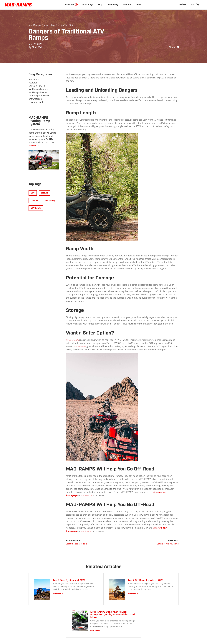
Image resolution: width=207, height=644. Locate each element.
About (139, 5)
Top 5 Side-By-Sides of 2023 (69, 580)
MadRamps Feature (39, 25)
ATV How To (34, 80)
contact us (87, 495)
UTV (33, 193)
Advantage (88, 5)
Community (112, 5)
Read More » (58, 593)
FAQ (100, 5)
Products (70, 5)
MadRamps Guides (38, 93)
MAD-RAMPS (72, 340)
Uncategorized (36, 102)
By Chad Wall (35, 47)
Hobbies (34, 201)
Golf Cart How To (37, 86)
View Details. (34, 146)
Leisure (45, 193)
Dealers (182, 5)
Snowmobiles (35, 99)
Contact (127, 5)
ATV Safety (50, 201)
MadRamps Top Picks (63, 25)
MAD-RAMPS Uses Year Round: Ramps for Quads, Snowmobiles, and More (112, 614)
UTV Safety (36, 208)
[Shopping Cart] (195, 5)
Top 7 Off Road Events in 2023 (145, 580)
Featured (33, 83)
